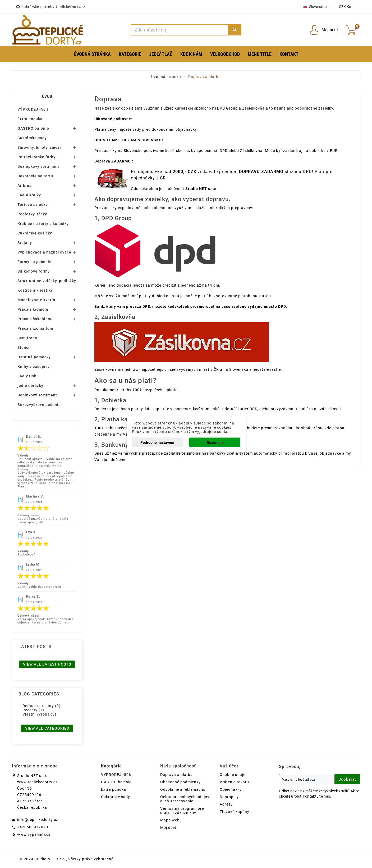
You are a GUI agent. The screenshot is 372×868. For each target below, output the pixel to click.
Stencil (24, 347)
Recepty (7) (33, 710)
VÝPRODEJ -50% (33, 109)
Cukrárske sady (32, 138)
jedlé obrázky (30, 386)
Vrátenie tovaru (234, 782)
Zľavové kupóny (235, 812)
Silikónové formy (34, 271)
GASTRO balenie (33, 128)
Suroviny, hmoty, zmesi (39, 147)
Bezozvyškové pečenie (39, 405)
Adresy (226, 804)
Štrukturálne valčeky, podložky (47, 281)
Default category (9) (42, 706)
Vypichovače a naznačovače (44, 252)
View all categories (47, 728)
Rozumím (215, 442)
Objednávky (231, 789)
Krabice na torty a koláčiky (43, 224)
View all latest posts (47, 664)
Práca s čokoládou (35, 319)
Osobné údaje (233, 775)
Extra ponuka (30, 119)
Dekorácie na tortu (35, 176)
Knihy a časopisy (34, 367)
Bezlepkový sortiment (38, 166)
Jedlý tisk (27, 376)
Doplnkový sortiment (37, 395)
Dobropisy (229, 797)
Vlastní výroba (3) (39, 714)
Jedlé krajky (29, 195)
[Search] (179, 30)
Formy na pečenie (35, 262)
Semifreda (27, 338)
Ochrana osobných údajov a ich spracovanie (185, 799)
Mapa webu (171, 820)
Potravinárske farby (36, 157)
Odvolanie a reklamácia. (183, 789)
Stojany (25, 243)
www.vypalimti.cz (34, 834)
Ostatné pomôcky (34, 357)
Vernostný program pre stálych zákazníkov (182, 811)
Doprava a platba (176, 775)
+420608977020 (33, 827)
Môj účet (168, 828)
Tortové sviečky (33, 205)
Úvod (47, 96)
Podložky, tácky (32, 214)
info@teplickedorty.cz (38, 820)
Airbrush (26, 186)
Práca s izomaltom (35, 328)
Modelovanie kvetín (36, 300)
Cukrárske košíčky (35, 233)
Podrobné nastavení (157, 442)
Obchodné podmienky (180, 782)
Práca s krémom (33, 309)
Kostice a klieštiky (35, 290)
